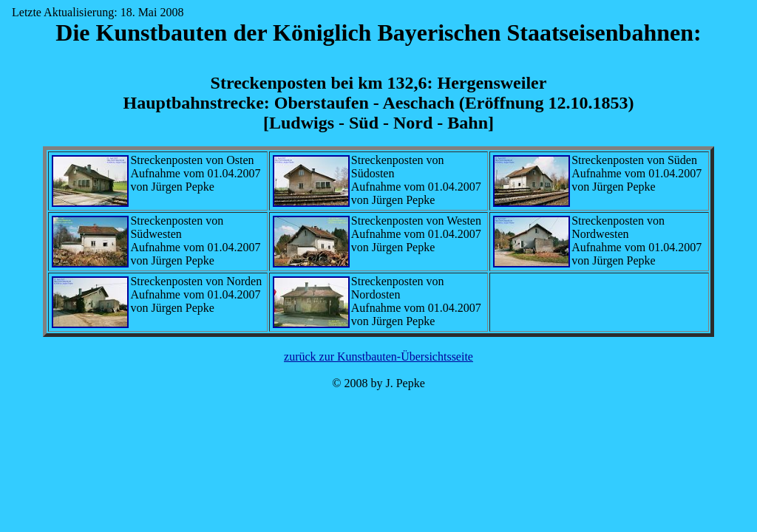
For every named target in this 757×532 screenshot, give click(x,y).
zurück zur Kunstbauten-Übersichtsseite (378, 357)
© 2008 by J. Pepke (378, 383)
